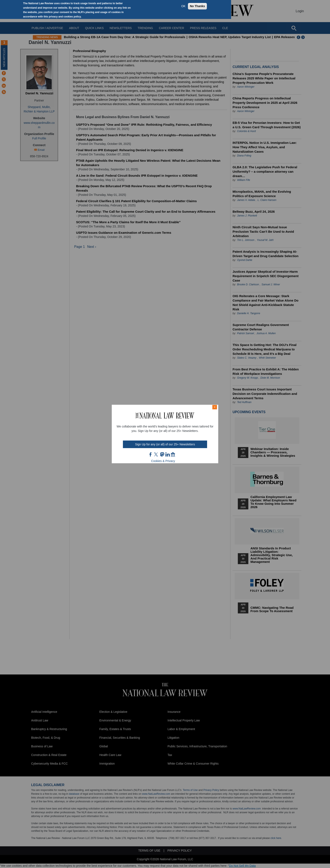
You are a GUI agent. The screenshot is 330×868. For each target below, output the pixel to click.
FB (151, 454)
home (173, 454)
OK (183, 6)
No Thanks (197, 6)
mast (162, 454)
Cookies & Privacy (163, 461)
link (168, 454)
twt (157, 454)
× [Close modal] (215, 407)
